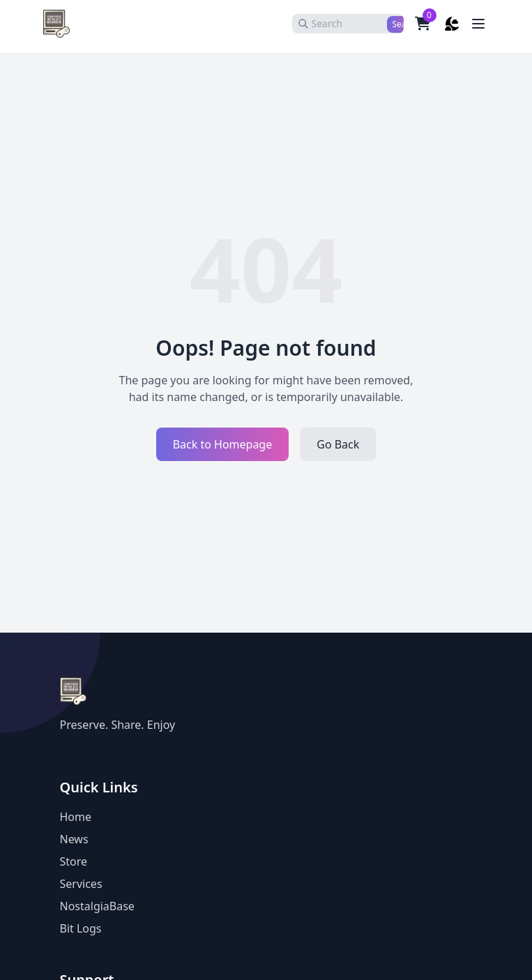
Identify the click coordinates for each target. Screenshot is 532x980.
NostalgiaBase (97, 906)
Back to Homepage (223, 444)
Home (76, 817)
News (74, 839)
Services (81, 884)
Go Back (338, 444)
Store (74, 861)
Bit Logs (81, 928)
